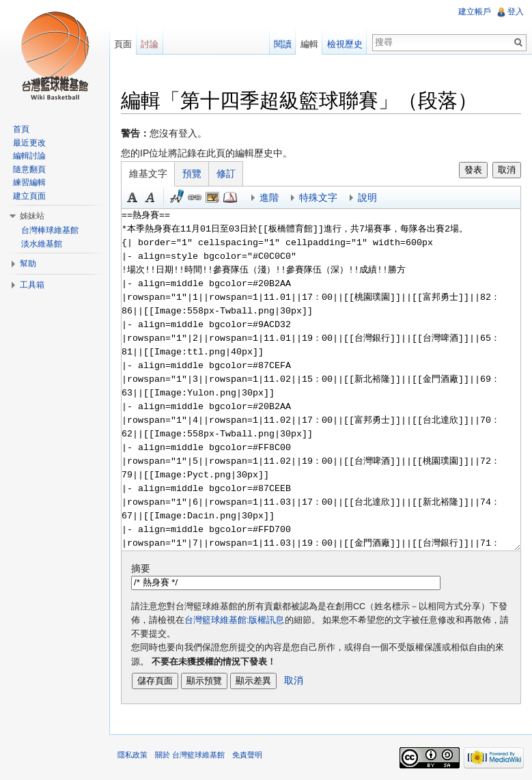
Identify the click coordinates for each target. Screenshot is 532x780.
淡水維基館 (42, 244)
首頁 (21, 129)
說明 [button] (367, 197)
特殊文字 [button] (318, 197)
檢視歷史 (345, 44)
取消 (507, 170)
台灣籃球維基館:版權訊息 (235, 620)
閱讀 (283, 44)
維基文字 (148, 173)
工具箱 (32, 285)
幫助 (28, 264)
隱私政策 (132, 755)
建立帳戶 (475, 12)
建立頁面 (29, 196)
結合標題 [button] (212, 197)
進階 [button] (269, 197)
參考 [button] (230, 197)
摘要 (141, 568)
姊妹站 (32, 216)
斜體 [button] (150, 197)
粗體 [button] (132, 197)
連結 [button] (195, 197)
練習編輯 (29, 182)
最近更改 (29, 143)
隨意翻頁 (29, 169)
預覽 (192, 173)
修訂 (226, 173)
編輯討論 (29, 156)
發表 (473, 170)
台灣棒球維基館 (50, 230)
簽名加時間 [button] (177, 197)
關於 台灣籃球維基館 (190, 755)
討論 (150, 44)
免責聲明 (247, 755)
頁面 (123, 44)
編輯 (309, 44)
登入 (516, 12)
